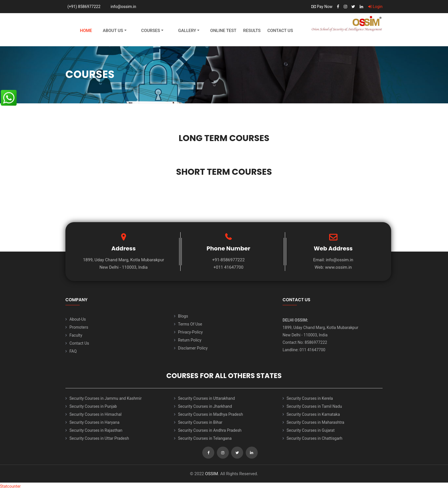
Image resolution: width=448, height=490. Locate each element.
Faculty (76, 335)
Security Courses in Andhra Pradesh (210, 430)
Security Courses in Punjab (93, 406)
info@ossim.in (123, 7)
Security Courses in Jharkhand (205, 406)
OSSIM (212, 474)
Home (86, 31)
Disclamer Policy (193, 348)
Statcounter (10, 486)
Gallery (187, 31)
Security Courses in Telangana (205, 438)
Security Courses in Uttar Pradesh (99, 438)
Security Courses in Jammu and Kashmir (106, 398)
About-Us (78, 319)
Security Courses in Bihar (200, 422)
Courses (151, 31)
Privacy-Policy (190, 332)
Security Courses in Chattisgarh (314, 438)
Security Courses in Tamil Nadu (314, 406)
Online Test (223, 31)
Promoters (79, 327)
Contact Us (280, 31)
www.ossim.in (339, 267)
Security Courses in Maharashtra (315, 422)
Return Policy (190, 340)
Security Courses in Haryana (94, 422)
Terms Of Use (190, 324)
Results (252, 31)
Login (375, 7)
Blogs (183, 316)
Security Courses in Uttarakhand (206, 398)
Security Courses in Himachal (95, 414)
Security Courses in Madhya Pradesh (210, 414)
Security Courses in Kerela (310, 398)
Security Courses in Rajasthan (96, 430)
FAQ (73, 351)
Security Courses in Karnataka (313, 414)
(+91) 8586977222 (84, 7)
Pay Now (322, 7)
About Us (113, 31)
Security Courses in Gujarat (311, 430)
